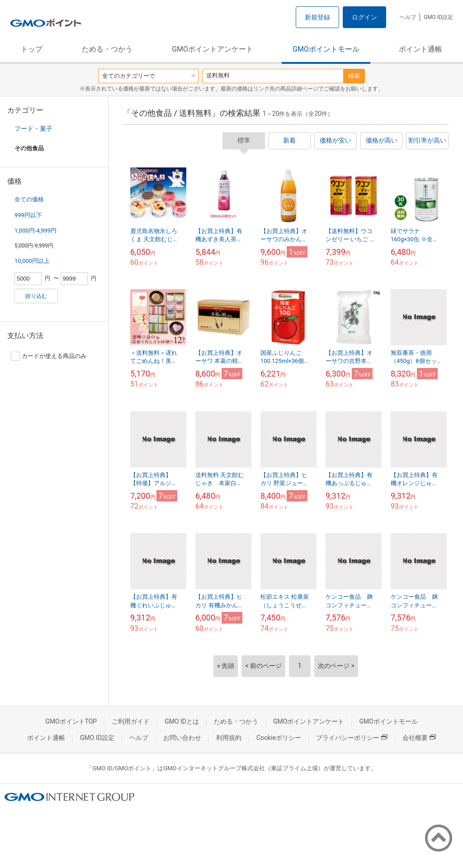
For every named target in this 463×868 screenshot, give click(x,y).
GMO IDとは (182, 721)
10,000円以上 (32, 261)
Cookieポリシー (279, 738)
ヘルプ (408, 17)
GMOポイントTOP (71, 721)
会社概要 (419, 738)
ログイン (364, 17)
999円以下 (28, 215)
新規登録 (317, 17)
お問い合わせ (182, 738)
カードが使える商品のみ (49, 356)
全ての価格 (29, 199)
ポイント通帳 (420, 49)
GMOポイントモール (326, 49)
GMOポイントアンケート (213, 49)
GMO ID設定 (438, 17)
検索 (354, 76)
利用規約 (229, 738)
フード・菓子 (33, 129)
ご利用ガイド (131, 721)
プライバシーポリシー (352, 738)
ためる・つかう (107, 49)
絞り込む (36, 296)
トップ (32, 49)
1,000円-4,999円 (35, 231)
